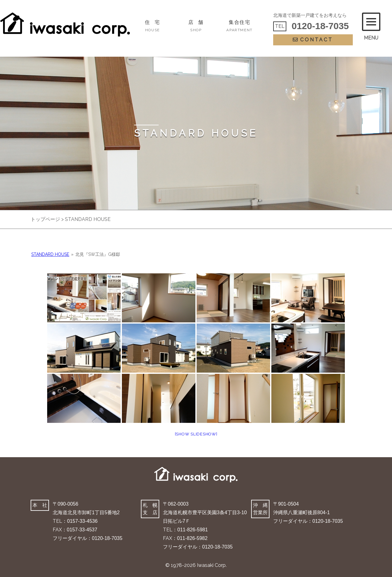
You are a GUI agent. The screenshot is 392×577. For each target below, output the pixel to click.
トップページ (45, 219)
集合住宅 (239, 26)
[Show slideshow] (196, 434)
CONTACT (313, 40)
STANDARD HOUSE (50, 254)
